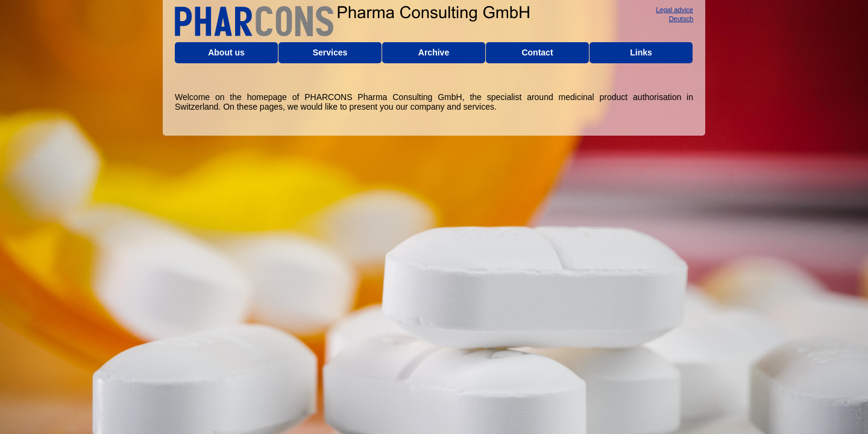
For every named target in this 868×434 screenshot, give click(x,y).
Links (641, 52)
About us (226, 52)
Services (330, 52)
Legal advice (675, 10)
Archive (434, 52)
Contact (537, 52)
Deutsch (681, 19)
